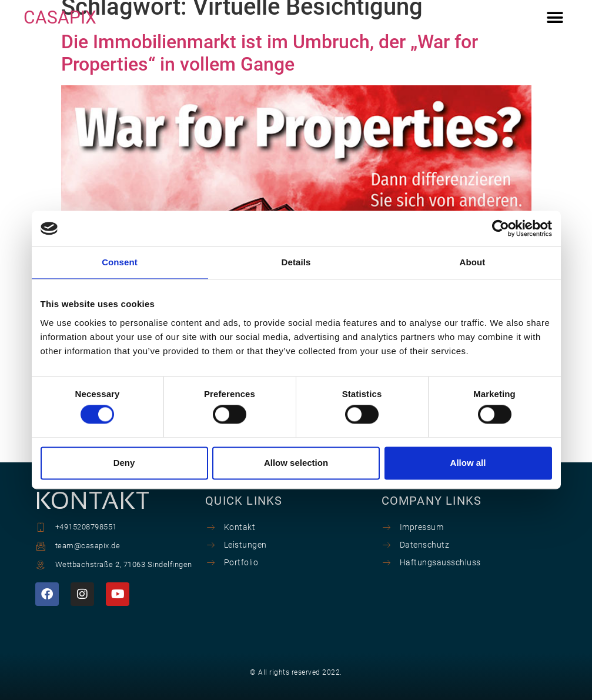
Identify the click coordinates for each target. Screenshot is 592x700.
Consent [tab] (120, 262)
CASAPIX (60, 17)
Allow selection (296, 463)
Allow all (468, 463)
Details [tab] (296, 262)
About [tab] (473, 262)
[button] (555, 18)
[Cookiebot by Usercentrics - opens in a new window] (501, 228)
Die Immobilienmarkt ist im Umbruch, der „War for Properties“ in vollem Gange (270, 53)
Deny (124, 463)
